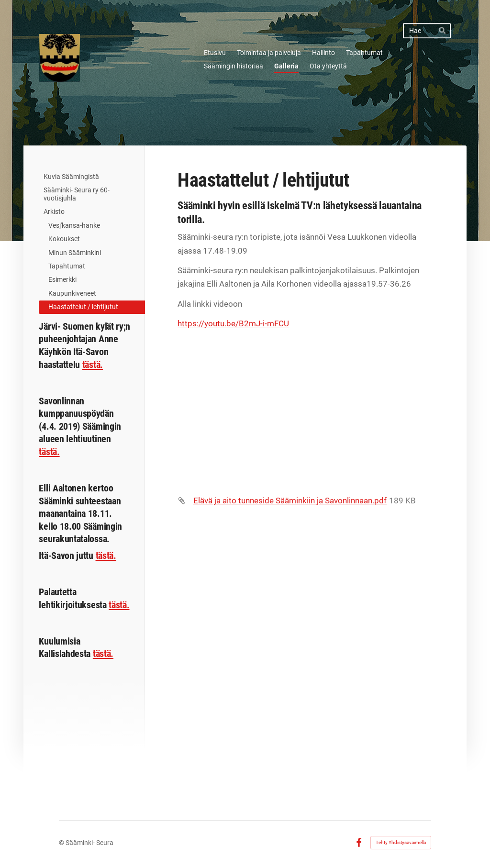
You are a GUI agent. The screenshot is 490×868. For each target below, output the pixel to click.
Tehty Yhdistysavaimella (401, 842)
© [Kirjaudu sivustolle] (62, 843)
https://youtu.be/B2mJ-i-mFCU (233, 323)
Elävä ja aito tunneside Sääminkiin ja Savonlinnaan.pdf (290, 501)
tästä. (93, 365)
